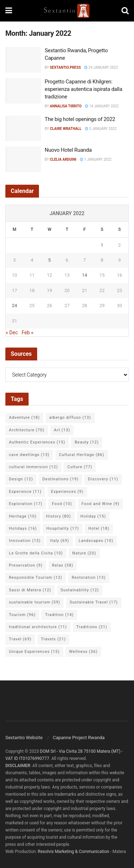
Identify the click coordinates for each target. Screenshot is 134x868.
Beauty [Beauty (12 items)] (87, 442)
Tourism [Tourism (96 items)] (22, 615)
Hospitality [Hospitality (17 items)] (63, 528)
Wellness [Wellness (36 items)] (83, 652)
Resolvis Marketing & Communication (74, 852)
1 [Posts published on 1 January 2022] (102, 245)
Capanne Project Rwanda (79, 738)
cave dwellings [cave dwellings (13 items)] (29, 455)
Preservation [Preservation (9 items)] (26, 565)
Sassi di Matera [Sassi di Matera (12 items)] (30, 590)
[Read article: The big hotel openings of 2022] (23, 128)
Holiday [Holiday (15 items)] (93, 516)
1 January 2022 (96, 159)
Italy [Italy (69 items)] (59, 541)
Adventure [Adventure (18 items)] (24, 418)
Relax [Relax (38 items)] (63, 565)
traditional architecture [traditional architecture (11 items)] (38, 627)
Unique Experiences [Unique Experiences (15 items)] (34, 652)
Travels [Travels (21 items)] (54, 639)
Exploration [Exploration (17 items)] (26, 504)
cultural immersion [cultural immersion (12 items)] (33, 467)
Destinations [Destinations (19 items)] (61, 479)
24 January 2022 (101, 67)
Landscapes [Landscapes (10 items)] (96, 541)
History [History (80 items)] (59, 516)
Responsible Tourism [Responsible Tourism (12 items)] (36, 578)
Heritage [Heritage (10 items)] (23, 516)
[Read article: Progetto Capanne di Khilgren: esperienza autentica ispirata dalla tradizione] (23, 91)
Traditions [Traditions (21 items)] (92, 627)
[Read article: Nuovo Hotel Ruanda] (23, 159)
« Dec (12, 333)
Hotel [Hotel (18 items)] (99, 528)
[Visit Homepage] (67, 11)
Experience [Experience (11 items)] (25, 492)
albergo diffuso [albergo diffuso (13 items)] (70, 418)
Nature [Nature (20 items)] (84, 553)
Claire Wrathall (65, 129)
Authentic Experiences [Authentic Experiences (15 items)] (37, 442)
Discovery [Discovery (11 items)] (103, 479)
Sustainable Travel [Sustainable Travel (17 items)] (94, 602)
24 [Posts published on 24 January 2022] (14, 306)
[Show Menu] (9, 11)
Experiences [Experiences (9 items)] (67, 492)
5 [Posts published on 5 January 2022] (49, 260)
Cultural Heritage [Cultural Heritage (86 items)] (82, 455)
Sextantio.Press (65, 67)
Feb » (27, 333)
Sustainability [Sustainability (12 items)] (80, 590)
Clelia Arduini (63, 159)
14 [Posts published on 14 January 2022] (85, 275)
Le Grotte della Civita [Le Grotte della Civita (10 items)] (36, 553)
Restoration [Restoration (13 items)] (89, 578)
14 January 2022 (102, 106)
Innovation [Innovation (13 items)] (25, 541)
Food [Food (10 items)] (62, 504)
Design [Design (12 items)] (21, 479)
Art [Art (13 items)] (62, 430)
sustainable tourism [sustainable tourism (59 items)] (34, 602)
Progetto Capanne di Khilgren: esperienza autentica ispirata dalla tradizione (83, 89)
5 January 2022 (101, 129)
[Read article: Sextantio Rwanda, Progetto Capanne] (23, 60)
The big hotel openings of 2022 (80, 119)
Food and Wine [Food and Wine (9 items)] (100, 504)
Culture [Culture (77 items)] (80, 467)
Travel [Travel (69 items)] (20, 639)
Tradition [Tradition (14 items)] (59, 615)
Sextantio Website (24, 738)
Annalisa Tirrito (66, 106)
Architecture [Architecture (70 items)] (27, 430)
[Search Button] (125, 11)
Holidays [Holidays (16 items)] (23, 528)
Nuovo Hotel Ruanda (68, 150)
